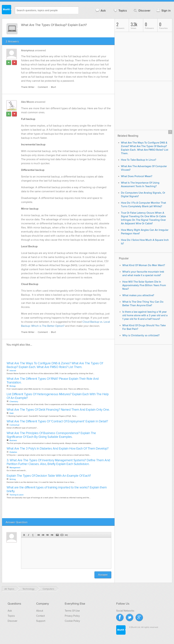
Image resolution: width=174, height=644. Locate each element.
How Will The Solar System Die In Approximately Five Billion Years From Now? (144, 285)
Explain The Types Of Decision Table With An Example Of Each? (49, 476)
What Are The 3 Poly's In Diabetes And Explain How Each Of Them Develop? (58, 449)
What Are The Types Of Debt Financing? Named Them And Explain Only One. (58, 410)
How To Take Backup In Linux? (139, 160)
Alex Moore (27, 102)
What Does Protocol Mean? (137, 176)
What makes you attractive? (138, 295)
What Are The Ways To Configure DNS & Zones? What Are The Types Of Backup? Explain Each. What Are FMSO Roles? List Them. (55, 365)
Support (41, 621)
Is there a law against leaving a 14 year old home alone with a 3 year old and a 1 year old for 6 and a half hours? (145, 315)
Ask (101, 10)
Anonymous (28, 50)
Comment (43, 87)
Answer (103, 575)
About (40, 611)
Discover (142, 10)
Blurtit (7, 10)
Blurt (53, 87)
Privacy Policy (72, 616)
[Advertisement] (45, 355)
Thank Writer (28, 87)
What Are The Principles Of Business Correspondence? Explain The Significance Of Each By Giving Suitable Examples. (51, 435)
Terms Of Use (72, 611)
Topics (120, 10)
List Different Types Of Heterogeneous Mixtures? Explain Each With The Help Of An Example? (58, 396)
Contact (40, 616)
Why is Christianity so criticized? (141, 336)
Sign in (163, 10)
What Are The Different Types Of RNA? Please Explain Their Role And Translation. (53, 381)
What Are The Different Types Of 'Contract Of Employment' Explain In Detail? (57, 421)
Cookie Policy (72, 621)
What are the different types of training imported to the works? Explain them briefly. (57, 489)
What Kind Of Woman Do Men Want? (144, 265)
